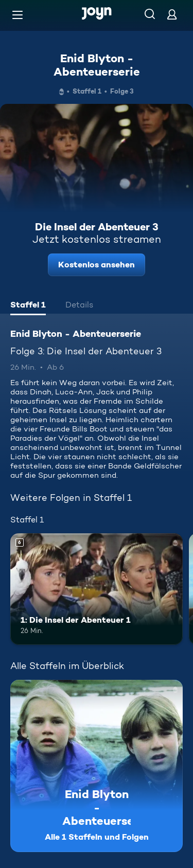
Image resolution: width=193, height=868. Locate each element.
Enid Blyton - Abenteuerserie (97, 65)
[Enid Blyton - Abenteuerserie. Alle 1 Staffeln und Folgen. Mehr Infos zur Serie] (97, 766)
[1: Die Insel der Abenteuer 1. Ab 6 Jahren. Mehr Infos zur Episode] (97, 589)
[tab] (28, 306)
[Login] (172, 14)
